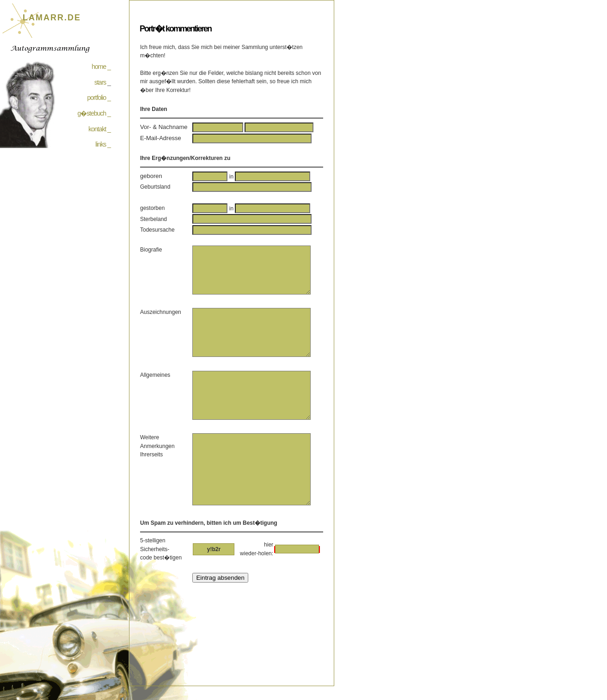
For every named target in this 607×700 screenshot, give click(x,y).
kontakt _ (99, 129)
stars (100, 82)
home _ (101, 67)
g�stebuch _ (94, 113)
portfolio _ (99, 98)
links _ (103, 144)
